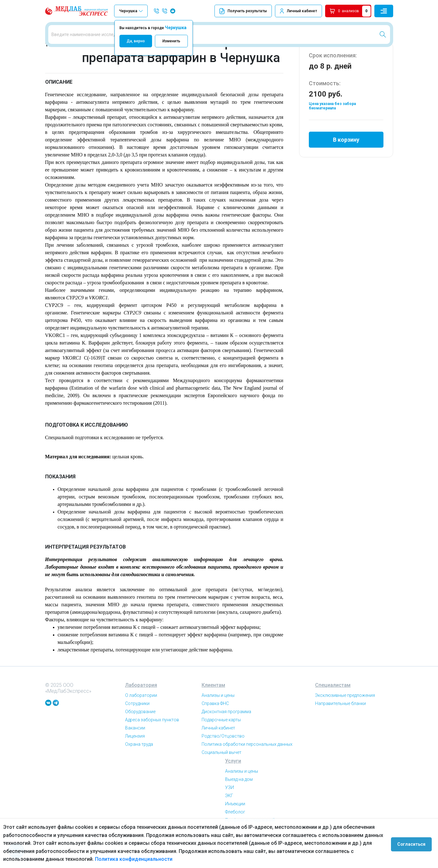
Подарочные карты (221, 746)
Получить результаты (243, 11)
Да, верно (136, 41)
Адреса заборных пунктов (152, 746)
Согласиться (414, 843)
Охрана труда (139, 771)
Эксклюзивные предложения (345, 722)
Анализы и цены (218, 722)
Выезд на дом (239, 806)
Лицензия (135, 763)
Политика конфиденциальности (134, 859)
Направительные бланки (340, 730)
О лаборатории (141, 722)
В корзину (346, 164)
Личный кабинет (302, 11)
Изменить (171, 41)
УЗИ (230, 814)
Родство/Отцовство (223, 763)
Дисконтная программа (226, 738)
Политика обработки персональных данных (247, 771)
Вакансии (135, 755)
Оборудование (140, 738)
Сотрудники (137, 730)
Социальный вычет (222, 779)
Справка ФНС (215, 730)
